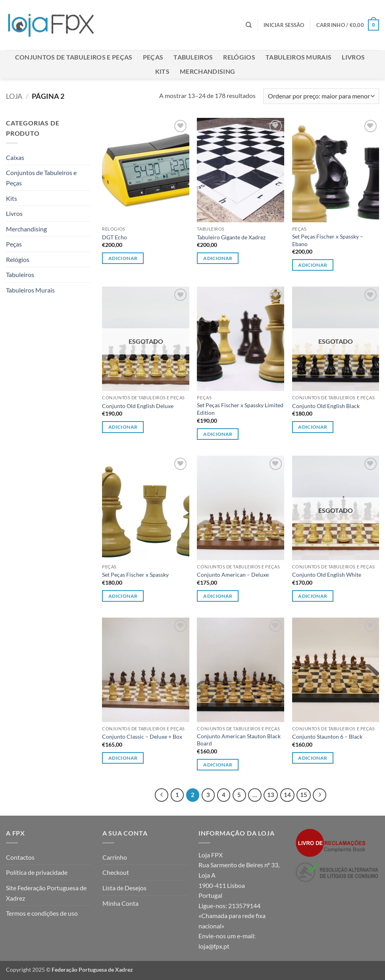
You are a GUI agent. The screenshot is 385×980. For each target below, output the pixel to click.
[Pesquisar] (249, 25)
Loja (14, 96)
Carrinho (115, 857)
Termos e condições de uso (42, 913)
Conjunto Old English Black (326, 406)
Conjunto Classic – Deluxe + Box (142, 736)
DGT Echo (115, 237)
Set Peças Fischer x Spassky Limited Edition (240, 409)
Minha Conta (120, 903)
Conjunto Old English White (327, 575)
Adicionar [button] (123, 258)
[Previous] (162, 795)
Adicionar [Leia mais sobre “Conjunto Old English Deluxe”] (123, 427)
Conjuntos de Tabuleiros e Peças (74, 57)
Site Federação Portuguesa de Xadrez (46, 893)
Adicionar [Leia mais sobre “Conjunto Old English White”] (313, 596)
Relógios (239, 57)
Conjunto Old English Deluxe (138, 406)
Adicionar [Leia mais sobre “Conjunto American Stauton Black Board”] (218, 765)
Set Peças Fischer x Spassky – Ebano (328, 240)
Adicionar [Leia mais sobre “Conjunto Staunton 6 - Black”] (313, 758)
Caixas (15, 157)
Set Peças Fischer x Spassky (135, 575)
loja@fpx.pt (214, 946)
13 (271, 795)
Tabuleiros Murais (298, 57)
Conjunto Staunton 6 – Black (327, 736)
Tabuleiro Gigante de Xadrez (231, 237)
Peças (153, 57)
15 (304, 795)
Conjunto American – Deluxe (233, 575)
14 (287, 795)
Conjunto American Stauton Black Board (239, 740)
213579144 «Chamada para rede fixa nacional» (232, 916)
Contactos (20, 857)
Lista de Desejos (124, 888)
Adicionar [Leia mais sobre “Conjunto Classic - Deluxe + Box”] (123, 758)
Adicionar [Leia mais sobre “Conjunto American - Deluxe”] (218, 596)
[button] (284, 25)
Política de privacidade (37, 872)
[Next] (320, 795)
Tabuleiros (193, 57)
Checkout (116, 872)
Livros (353, 57)
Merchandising (207, 71)
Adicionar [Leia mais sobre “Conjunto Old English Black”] (313, 427)
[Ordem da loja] (321, 96)
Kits (162, 71)
